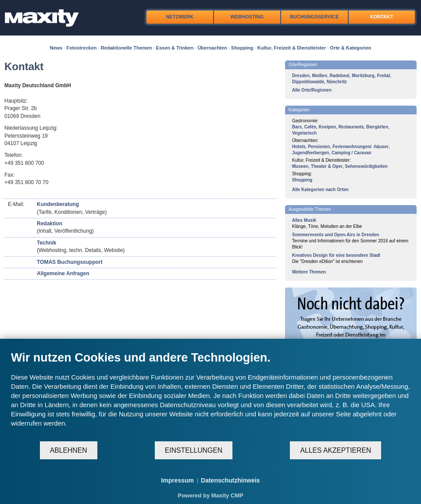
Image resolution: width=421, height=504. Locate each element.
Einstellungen (194, 450)
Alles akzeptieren (335, 450)
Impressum (177, 480)
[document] (210, 396)
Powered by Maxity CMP (210, 495)
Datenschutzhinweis (230, 480)
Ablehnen (69, 450)
